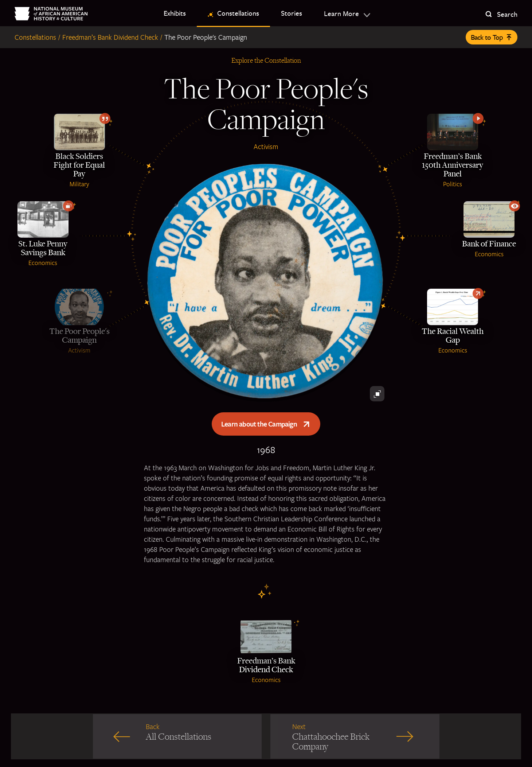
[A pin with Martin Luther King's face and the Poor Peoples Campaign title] (266, 282)
